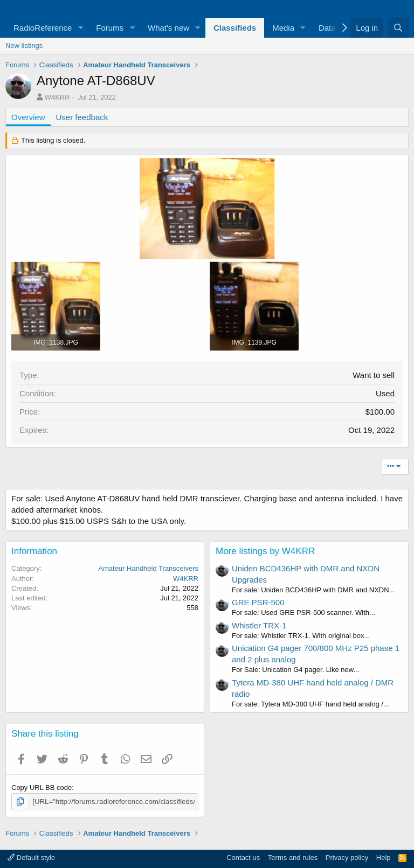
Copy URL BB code (42, 787)
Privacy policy (347, 857)
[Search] (398, 28)
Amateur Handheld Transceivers (148, 568)
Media (283, 28)
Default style (31, 857)
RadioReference (43, 28)
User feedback (82, 117)
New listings (24, 45)
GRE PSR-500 (258, 602)
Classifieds (235, 28)
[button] (80, 28)
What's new (168, 28)
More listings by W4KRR (265, 551)
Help (384, 857)
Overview (28, 117)
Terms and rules (293, 857)
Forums (110, 28)
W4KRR (57, 97)
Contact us (243, 857)
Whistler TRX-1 (259, 625)
